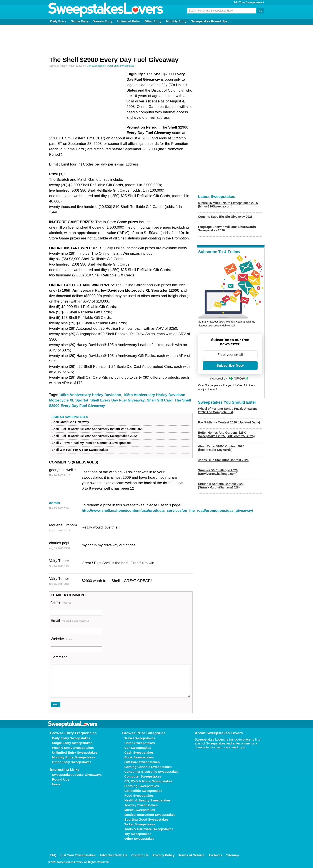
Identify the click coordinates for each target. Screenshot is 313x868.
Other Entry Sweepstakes (121, 66)
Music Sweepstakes (140, 810)
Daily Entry (58, 21)
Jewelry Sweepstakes (141, 805)
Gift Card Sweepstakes (142, 762)
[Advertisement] (156, 39)
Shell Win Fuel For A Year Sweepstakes (80, 450)
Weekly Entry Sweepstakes (73, 748)
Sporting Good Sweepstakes (146, 819)
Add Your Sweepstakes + (249, 2)
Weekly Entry (103, 21)
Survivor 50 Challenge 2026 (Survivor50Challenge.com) (218, 472)
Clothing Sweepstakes (142, 786)
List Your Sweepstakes (78, 855)
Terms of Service (191, 855)
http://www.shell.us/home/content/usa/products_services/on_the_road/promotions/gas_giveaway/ (167, 511)
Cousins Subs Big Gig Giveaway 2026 (225, 217)
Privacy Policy (163, 855)
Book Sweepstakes (139, 757)
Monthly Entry (176, 21)
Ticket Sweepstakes (140, 824)
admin (55, 503)
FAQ (53, 855)
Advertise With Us (113, 855)
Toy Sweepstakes (138, 834)
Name (61, 602)
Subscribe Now (230, 365)
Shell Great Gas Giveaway (70, 422)
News (56, 784)
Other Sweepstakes (139, 839)
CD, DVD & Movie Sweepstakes (148, 781)
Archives (215, 855)
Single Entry (80, 21)
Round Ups (61, 779)
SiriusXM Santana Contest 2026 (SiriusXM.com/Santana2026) (221, 486)
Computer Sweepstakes (143, 776)
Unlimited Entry (129, 21)
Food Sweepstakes (139, 795)
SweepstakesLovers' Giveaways (77, 775)
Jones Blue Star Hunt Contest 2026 (223, 460)
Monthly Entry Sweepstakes (73, 757)
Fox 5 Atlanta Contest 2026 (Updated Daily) (229, 422)
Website (61, 639)
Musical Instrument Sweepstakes (150, 815)
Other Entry (153, 21)
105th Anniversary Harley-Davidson (90, 395)
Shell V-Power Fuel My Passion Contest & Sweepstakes (92, 443)
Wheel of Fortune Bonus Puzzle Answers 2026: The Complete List (227, 410)
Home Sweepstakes (140, 743)
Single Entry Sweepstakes (72, 743)
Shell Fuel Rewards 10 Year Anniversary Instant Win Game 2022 (97, 429)
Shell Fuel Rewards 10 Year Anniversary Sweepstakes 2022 (94, 436)
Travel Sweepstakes (140, 738)
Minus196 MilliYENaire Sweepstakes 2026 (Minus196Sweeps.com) (228, 205)
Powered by (229, 378)
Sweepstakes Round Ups (209, 21)
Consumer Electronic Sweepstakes (151, 772)
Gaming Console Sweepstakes (148, 767)
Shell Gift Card (160, 400)
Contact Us (140, 855)
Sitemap (232, 855)
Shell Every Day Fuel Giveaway (118, 400)
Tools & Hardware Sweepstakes (149, 829)
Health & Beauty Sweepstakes (147, 800)
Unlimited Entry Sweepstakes (75, 752)
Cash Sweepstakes (139, 752)
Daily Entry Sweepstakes (71, 738)
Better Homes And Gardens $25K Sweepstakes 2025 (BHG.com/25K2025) (226, 434)
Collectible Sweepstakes (143, 791)
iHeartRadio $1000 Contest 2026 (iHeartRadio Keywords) (221, 448)
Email (70, 621)
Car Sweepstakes (96, 66)
